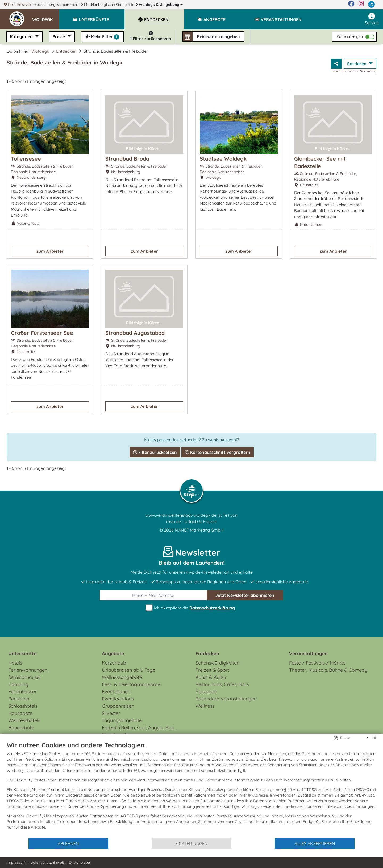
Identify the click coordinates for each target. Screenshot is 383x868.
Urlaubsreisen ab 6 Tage (129, 670)
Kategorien (22, 36)
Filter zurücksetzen (155, 452)
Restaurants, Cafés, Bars (222, 684)
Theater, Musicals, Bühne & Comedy (328, 670)
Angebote (113, 653)
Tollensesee (26, 159)
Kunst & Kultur (211, 677)
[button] (46, 17)
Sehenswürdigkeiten (217, 663)
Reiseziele (206, 692)
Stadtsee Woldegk (223, 159)
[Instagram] (361, 5)
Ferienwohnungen (28, 670)
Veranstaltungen (308, 653)
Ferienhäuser (22, 692)
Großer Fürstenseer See (42, 333)
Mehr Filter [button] (102, 37)
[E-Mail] (153, 595)
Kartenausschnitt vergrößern (218, 452)
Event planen (116, 692)
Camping (18, 684)
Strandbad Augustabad (135, 333)
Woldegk (161, 5)
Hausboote (20, 713)
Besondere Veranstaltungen (226, 699)
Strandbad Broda (127, 159)
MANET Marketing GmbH (199, 530)
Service (372, 19)
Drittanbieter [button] (80, 862)
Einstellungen (191, 843)
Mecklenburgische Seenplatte (110, 5)
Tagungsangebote (122, 720)
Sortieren (357, 64)
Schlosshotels (23, 706)
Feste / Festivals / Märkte (317, 663)
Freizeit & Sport (212, 670)
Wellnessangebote (122, 677)
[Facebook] (351, 5)
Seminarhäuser (25, 677)
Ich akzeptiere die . (191, 608)
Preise (59, 36)
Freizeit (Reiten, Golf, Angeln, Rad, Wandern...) (139, 731)
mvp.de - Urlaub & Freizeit (191, 521)
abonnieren (245, 595)
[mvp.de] (371, 5)
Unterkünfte (22, 653)
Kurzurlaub (114, 663)
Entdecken (66, 51)
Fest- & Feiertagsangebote (131, 684)
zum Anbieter (50, 251)
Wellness (205, 706)
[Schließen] (375, 738)
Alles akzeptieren (315, 843)
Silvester (111, 713)
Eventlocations (118, 699)
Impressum (16, 862)
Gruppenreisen (118, 706)
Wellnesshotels (24, 720)
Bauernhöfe (21, 728)
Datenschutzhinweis (47, 862)
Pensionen (19, 699)
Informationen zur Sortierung (354, 71)
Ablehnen (68, 843)
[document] (191, 789)
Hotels (15, 663)
